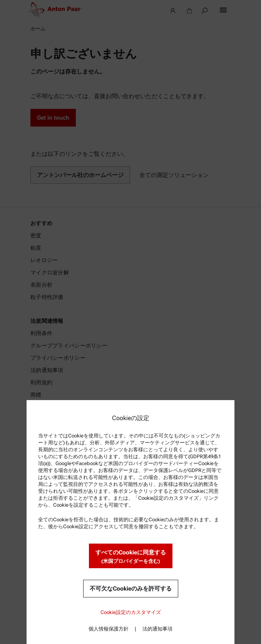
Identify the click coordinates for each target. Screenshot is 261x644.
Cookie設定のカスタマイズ (131, 612)
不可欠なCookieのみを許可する (131, 589)
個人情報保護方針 (109, 629)
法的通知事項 (157, 629)
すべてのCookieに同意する (131, 557)
